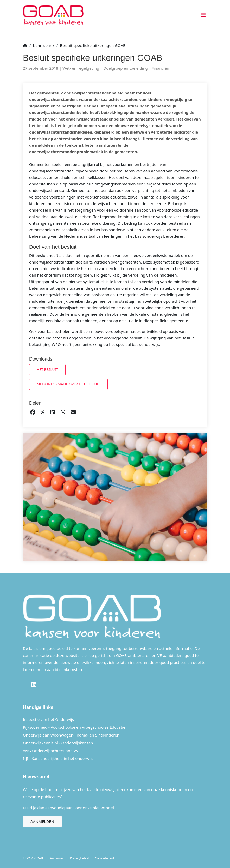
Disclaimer (56, 858)
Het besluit (47, 370)
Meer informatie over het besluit (68, 384)
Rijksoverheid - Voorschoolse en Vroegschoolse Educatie (74, 727)
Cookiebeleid (104, 858)
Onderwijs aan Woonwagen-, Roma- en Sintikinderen (71, 735)
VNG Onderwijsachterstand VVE (52, 751)
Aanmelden (42, 821)
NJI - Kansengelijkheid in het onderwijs (58, 758)
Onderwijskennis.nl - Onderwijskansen (58, 743)
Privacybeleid (79, 858)
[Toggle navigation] (203, 15)
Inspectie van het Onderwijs (48, 719)
